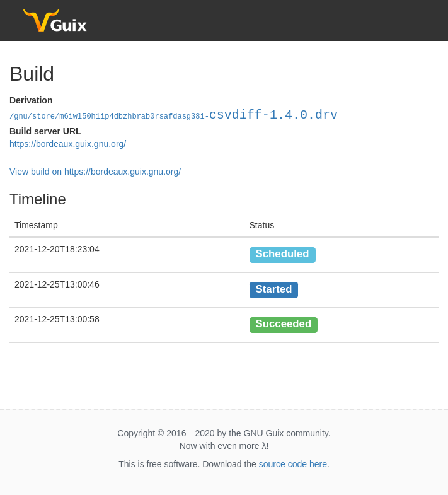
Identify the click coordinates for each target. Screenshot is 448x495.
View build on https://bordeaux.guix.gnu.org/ (95, 172)
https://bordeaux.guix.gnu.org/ (68, 144)
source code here (293, 464)
